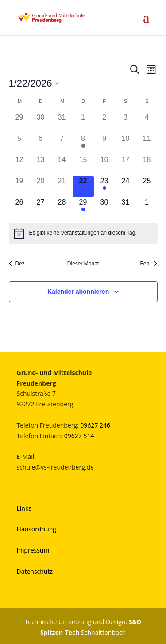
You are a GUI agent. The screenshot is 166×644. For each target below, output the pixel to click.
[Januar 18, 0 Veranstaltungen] (147, 165)
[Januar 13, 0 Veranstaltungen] (41, 165)
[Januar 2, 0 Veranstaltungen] (104, 123)
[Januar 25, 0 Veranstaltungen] (147, 186)
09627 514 (79, 436)
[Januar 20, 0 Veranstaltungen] (41, 186)
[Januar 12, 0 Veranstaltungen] (19, 165)
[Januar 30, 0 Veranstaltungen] (104, 208)
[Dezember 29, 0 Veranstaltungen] (19, 123)
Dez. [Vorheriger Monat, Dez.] (18, 264)
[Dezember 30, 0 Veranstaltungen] (41, 123)
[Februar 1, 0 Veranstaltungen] (147, 208)
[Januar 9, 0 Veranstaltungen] (104, 144)
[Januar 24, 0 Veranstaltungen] (126, 186)
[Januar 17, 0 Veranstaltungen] (126, 165)
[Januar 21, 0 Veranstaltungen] (62, 186)
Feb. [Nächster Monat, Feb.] (149, 264)
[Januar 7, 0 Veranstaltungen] (62, 144)
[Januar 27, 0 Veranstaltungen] (41, 208)
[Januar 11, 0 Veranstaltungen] (147, 144)
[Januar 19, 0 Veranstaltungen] (19, 186)
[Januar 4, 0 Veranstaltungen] (147, 123)
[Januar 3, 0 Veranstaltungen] (126, 123)
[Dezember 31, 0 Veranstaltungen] (62, 123)
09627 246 (95, 425)
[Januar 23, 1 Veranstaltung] (104, 186)
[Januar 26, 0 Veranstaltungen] (19, 208)
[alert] (83, 233)
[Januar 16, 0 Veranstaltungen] (104, 165)
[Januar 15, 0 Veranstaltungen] (83, 165)
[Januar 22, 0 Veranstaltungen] (83, 186)
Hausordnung (37, 529)
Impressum (33, 550)
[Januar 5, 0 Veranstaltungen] (19, 144)
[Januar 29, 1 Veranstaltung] (83, 208)
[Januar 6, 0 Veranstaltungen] (41, 144)
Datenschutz (35, 571)
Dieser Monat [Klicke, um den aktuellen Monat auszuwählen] (83, 264)
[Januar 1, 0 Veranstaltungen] (83, 123)
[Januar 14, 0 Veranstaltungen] (62, 165)
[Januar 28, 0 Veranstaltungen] (62, 208)
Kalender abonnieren (78, 292)
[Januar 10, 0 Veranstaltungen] (126, 144)
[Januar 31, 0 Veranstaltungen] (126, 208)
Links (24, 508)
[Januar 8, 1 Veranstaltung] (83, 144)
